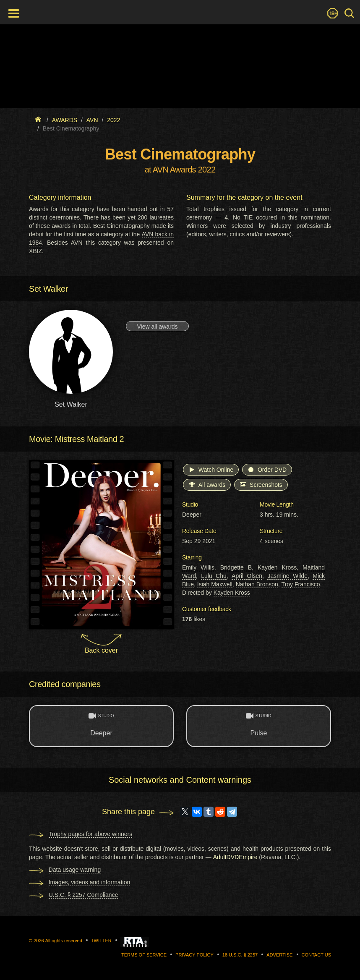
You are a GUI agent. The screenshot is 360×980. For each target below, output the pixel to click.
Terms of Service (144, 955)
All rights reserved (64, 941)
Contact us (317, 955)
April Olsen (247, 576)
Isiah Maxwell (215, 584)
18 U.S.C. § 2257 (240, 955)
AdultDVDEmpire (235, 857)
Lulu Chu (214, 576)
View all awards (157, 327)
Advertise (279, 955)
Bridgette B (236, 567)
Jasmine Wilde (287, 576)
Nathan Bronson (257, 584)
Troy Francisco (301, 584)
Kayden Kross (277, 567)
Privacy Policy (194, 955)
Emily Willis (198, 567)
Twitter (101, 941)
